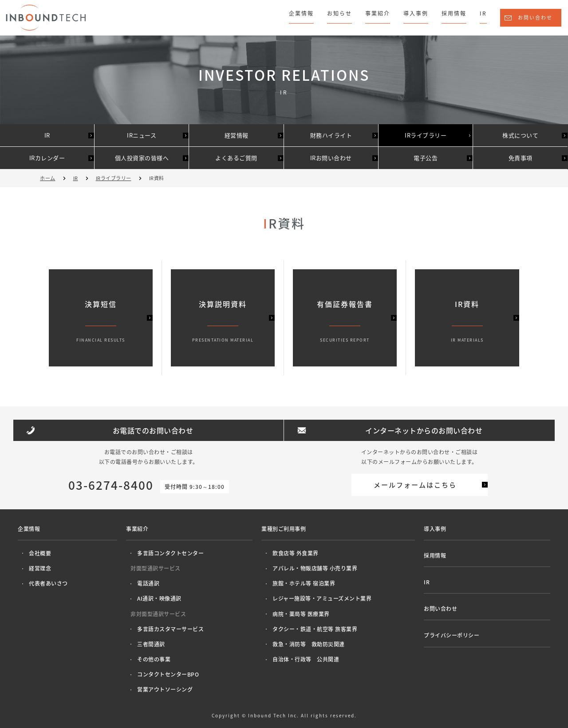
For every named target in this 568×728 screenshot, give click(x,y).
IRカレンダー (47, 158)
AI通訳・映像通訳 (159, 598)
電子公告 (426, 158)
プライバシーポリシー (452, 635)
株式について (520, 135)
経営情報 (237, 135)
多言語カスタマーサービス (170, 629)
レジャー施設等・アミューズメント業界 (322, 598)
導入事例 (416, 13)
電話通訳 (148, 583)
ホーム (48, 178)
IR (483, 13)
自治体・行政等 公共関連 (306, 659)
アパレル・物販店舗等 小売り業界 (315, 568)
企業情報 (301, 13)
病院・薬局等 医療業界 (301, 614)
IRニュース (142, 135)
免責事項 (521, 158)
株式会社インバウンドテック (46, 18)
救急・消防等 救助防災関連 (309, 644)
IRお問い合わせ (331, 158)
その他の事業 (154, 659)
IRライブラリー (426, 135)
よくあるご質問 (236, 158)
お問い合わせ (535, 18)
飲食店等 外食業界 (296, 553)
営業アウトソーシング (165, 689)
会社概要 (40, 553)
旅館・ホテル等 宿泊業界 (304, 583)
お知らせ (339, 13)
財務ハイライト (331, 135)
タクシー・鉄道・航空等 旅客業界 (315, 629)
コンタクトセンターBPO (168, 674)
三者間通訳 (151, 644)
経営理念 (40, 568)
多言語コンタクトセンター (170, 553)
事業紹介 (378, 13)
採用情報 (454, 13)
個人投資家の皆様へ (142, 158)
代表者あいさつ (48, 583)
